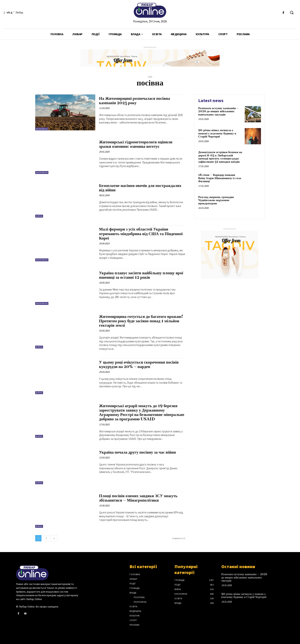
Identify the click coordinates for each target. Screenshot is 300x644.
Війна (39, 216)
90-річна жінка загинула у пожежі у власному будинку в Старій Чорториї (217, 133)
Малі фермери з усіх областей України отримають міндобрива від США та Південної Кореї (141, 234)
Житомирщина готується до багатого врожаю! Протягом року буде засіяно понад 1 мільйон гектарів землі (141, 321)
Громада (135, 588)
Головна (135, 574)
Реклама (135, 625)
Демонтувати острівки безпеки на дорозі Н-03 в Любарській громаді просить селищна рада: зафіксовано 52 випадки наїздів (220, 157)
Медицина (135, 611)
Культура (135, 616)
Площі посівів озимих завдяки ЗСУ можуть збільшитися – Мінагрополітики (138, 498)
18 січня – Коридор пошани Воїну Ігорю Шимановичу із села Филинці (220, 178)
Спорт (133, 620)
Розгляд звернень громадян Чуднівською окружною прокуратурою (216, 200)
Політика (139, 597)
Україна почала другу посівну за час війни (138, 452)
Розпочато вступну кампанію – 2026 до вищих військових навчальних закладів (218, 111)
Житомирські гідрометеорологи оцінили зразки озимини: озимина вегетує (136, 144)
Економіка (42, 129)
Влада (133, 593)
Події (133, 584)
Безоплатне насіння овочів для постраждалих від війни (140, 188)
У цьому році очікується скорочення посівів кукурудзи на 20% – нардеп (139, 365)
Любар (133, 579)
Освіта (133, 607)
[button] (292, 13)
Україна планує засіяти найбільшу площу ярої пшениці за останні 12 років (141, 275)
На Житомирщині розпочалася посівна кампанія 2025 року (135, 101)
